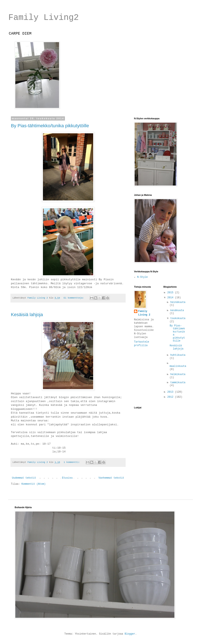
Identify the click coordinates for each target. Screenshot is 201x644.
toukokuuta (178, 318)
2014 (171, 298)
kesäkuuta (177, 310)
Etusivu (67, 478)
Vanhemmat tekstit (111, 478)
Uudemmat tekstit (24, 478)
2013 (171, 392)
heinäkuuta (178, 302)
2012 (171, 397)
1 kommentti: (72, 462)
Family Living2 (44, 18)
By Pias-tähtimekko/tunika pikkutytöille (50, 126)
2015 (171, 293)
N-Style (142, 277)
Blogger (130, 634)
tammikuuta (178, 383)
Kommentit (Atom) (33, 484)
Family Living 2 (144, 313)
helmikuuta (178, 374)
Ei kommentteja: (75, 298)
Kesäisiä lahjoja (27, 315)
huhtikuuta (178, 355)
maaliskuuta (178, 366)
